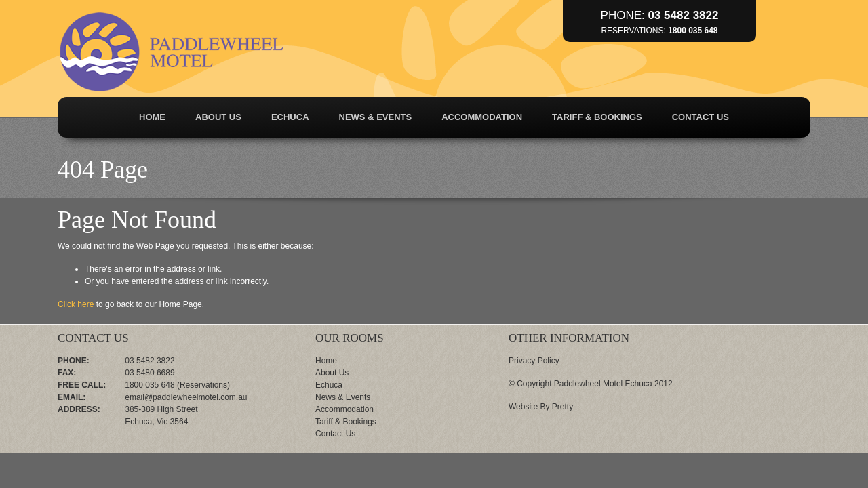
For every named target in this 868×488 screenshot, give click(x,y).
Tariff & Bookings (597, 117)
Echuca (290, 117)
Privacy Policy (534, 361)
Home (152, 117)
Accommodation (482, 117)
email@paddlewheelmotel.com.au (186, 397)
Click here (76, 304)
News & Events (376, 117)
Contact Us (701, 117)
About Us (218, 117)
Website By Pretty (541, 407)
